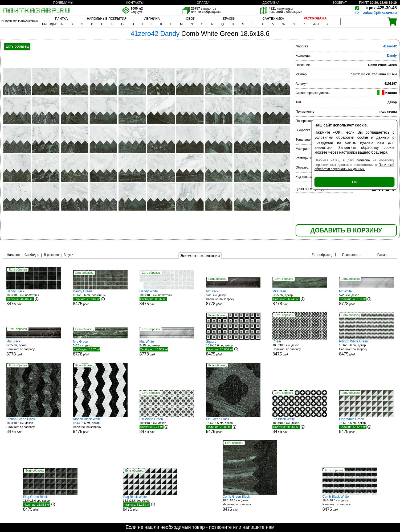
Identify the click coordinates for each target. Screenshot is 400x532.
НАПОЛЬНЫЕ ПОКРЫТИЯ (107, 19)
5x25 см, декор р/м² (233, 298)
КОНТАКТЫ (135, 3)
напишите (254, 527)
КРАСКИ (229, 19)
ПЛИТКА (61, 19)
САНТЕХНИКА (273, 19)
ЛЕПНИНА (152, 19)
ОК (354, 182)
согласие (363, 160)
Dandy (392, 56)
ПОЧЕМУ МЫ (63, 3)
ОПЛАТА (203, 3)
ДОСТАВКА (271, 3)
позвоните (220, 527)
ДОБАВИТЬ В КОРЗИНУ (346, 230)
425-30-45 (382, 8)
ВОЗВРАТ (340, 3)
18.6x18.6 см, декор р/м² (233, 348)
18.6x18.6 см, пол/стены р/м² (34, 298)
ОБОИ (191, 19)
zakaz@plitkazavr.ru (380, 13)
